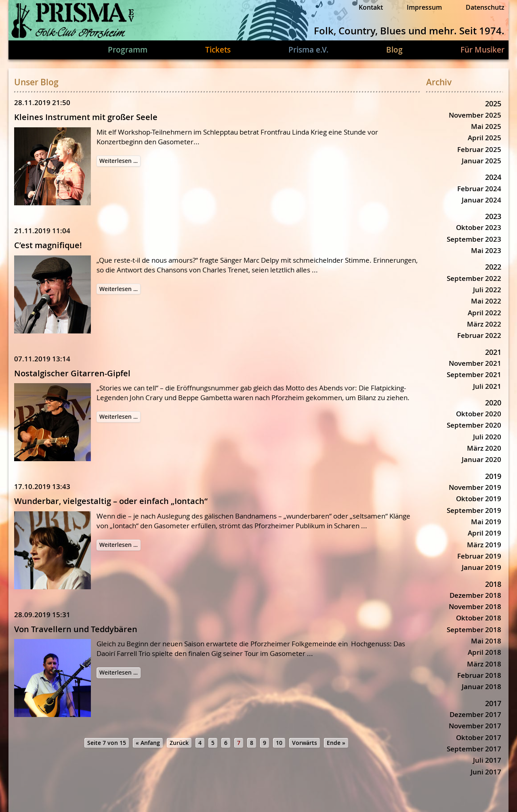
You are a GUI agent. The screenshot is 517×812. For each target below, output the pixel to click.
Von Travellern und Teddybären (76, 629)
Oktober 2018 (479, 618)
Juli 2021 (487, 386)
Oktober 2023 (479, 227)
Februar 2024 (479, 189)
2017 (493, 703)
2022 (493, 267)
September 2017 (474, 749)
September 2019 (474, 510)
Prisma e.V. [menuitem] (308, 50)
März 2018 (484, 664)
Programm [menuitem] (128, 50)
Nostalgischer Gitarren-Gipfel (72, 373)
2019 (493, 476)
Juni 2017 (486, 772)
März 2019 (484, 545)
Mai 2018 (486, 641)
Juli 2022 (487, 290)
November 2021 (475, 363)
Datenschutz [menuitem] (485, 7)
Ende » (336, 743)
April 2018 (484, 652)
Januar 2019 (481, 567)
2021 (493, 352)
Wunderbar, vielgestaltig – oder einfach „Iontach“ (111, 501)
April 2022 (484, 313)
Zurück (179, 743)
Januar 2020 (481, 459)
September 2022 (474, 278)
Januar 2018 (481, 687)
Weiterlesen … (120, 161)
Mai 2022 (486, 301)
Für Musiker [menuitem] (482, 50)
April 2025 (484, 138)
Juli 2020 (487, 437)
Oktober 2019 (479, 499)
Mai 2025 (486, 126)
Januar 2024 (481, 200)
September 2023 (474, 239)
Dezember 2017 (475, 714)
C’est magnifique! (48, 245)
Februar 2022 (479, 335)
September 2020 (474, 425)
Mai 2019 (486, 522)
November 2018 (475, 606)
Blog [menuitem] (394, 50)
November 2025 (475, 115)
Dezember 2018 (475, 595)
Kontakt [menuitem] (371, 7)
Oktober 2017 (479, 737)
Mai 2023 (486, 250)
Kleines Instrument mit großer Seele (86, 117)
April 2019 (484, 533)
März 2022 (484, 324)
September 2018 (474, 630)
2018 (493, 584)
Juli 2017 (487, 760)
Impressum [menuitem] (424, 7)
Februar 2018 (479, 675)
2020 (493, 403)
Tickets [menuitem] (218, 50)
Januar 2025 (481, 161)
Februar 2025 (479, 149)
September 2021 (474, 374)
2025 (493, 103)
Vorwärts (305, 743)
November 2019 (475, 487)
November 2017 (475, 726)
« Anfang (148, 743)
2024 (493, 177)
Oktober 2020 (479, 414)
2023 (493, 216)
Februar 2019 (479, 556)
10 (279, 743)
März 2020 (484, 448)
